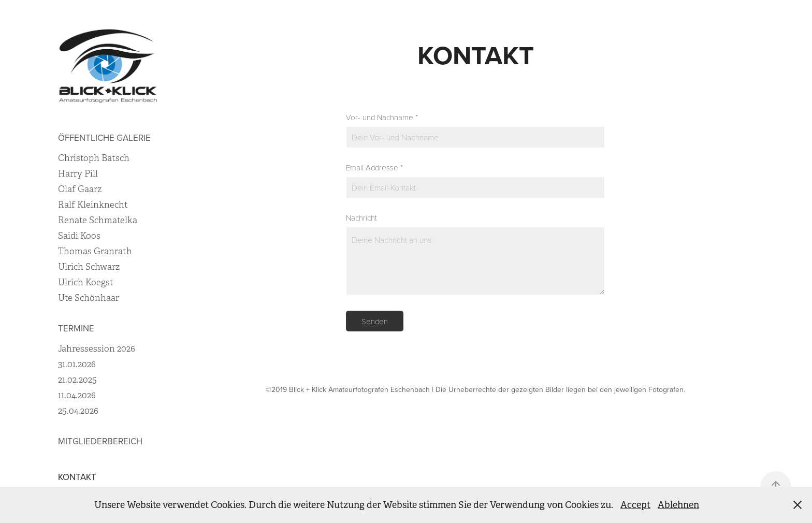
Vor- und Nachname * (382, 117)
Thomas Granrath (95, 251)
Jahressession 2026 (97, 349)
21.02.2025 (77, 380)
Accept (635, 505)
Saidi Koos (79, 236)
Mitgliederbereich (100, 441)
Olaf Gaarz (80, 189)
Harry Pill (78, 174)
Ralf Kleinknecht (93, 205)
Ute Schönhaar (89, 298)
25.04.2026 (78, 411)
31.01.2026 (77, 364)
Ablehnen (678, 505)
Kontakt (77, 477)
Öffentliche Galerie (104, 138)
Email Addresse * (374, 168)
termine (76, 328)
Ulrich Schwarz (89, 267)
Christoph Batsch (94, 158)
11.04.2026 (77, 395)
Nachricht (361, 218)
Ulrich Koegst (86, 282)
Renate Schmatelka (98, 220)
